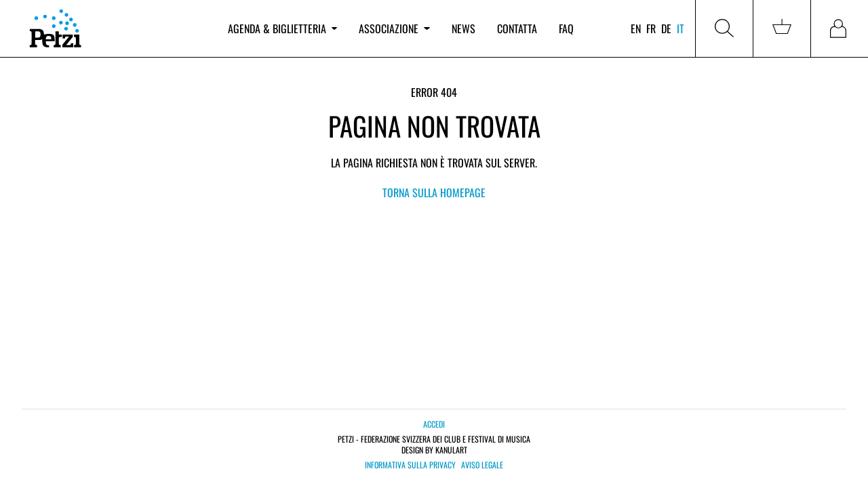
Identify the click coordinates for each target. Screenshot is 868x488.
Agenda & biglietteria (282, 28)
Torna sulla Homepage (434, 192)
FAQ (566, 28)
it (680, 28)
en (636, 28)
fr (651, 28)
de (666, 28)
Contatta (517, 28)
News (463, 28)
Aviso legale (482, 465)
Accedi (434, 424)
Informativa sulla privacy (410, 465)
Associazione (394, 28)
